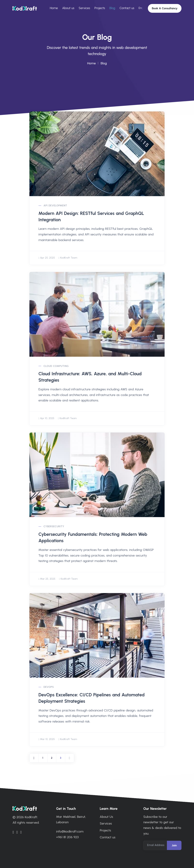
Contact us (127, 8)
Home (54, 8)
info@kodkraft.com (70, 831)
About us (68, 8)
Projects (100, 8)
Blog (112, 8)
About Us (106, 817)
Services (84, 8)
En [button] (140, 8)
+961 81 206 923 (67, 837)
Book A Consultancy (165, 8)
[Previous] (34, 758)
